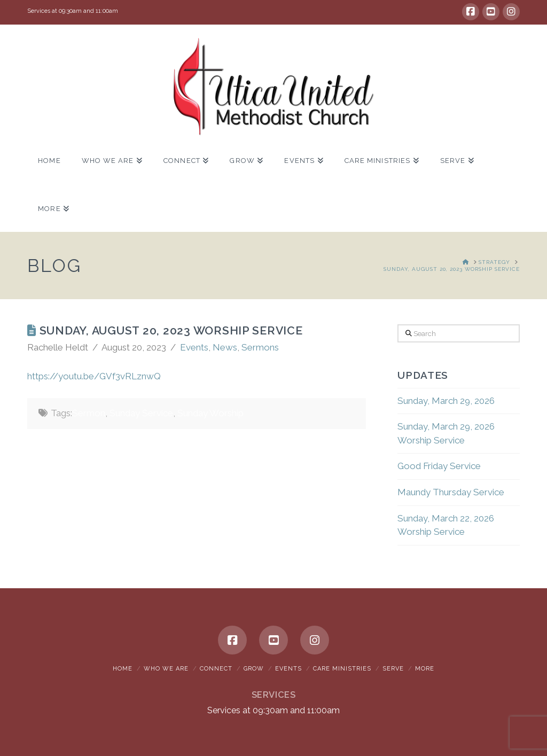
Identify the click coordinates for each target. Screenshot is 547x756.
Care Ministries (342, 669)
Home (123, 669)
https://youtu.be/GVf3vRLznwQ (94, 376)
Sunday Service (141, 413)
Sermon (89, 413)
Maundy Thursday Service (451, 492)
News (225, 347)
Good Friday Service (439, 466)
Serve (393, 669)
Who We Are (166, 669)
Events (194, 347)
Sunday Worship (210, 413)
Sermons (260, 347)
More (425, 669)
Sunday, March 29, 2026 (446, 401)
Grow (254, 669)
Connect (216, 669)
